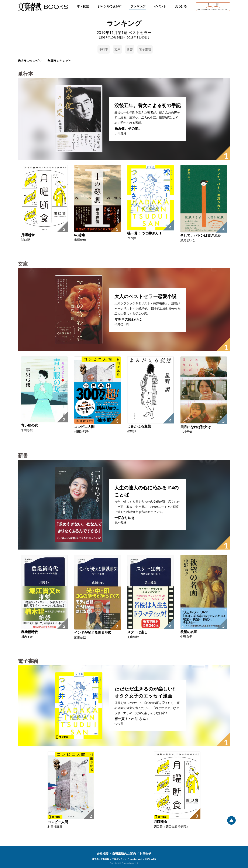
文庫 (117, 49)
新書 (130, 49)
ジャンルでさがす (110, 6)
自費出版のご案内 (124, 853)
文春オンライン (119, 859)
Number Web (136, 859)
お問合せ (145, 853)
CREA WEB (150, 859)
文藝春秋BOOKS (43, 7)
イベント (160, 6)
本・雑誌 (83, 6)
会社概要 (103, 853)
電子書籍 (145, 49)
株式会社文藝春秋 (101, 859)
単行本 (104, 49)
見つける (181, 6)
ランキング (138, 6)
